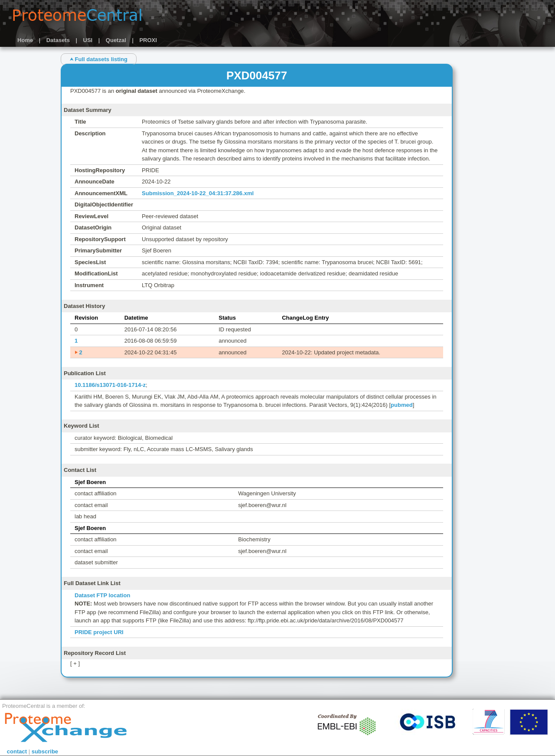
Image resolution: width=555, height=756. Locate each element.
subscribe (45, 751)
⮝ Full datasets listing (99, 59)
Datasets (58, 40)
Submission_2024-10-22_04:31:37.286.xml (198, 193)
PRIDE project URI (99, 632)
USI (88, 40)
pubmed (402, 405)
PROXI (148, 40)
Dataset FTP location (102, 595)
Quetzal (116, 40)
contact (17, 751)
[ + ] (75, 663)
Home (25, 40)
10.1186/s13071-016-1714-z (110, 385)
